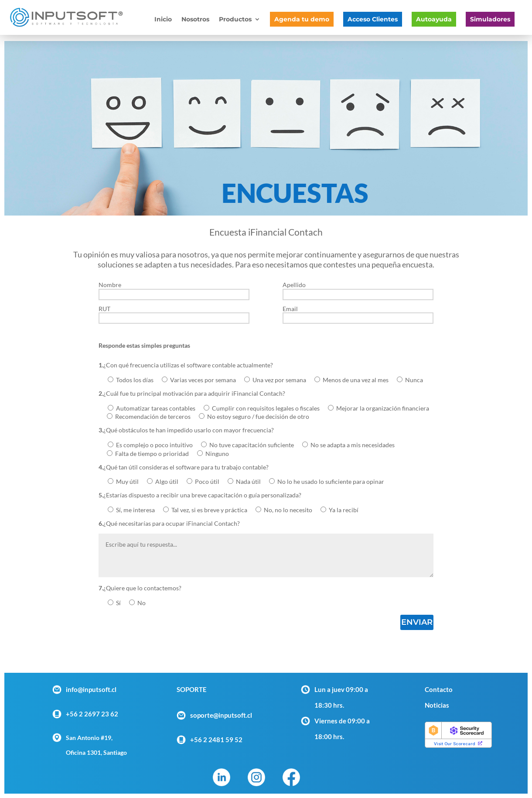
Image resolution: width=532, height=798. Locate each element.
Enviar (417, 622)
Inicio (163, 20)
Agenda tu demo (302, 19)
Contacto (439, 689)
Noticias (437, 705)
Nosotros (195, 20)
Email (358, 314)
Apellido (358, 290)
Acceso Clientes (373, 19)
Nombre (174, 290)
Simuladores (490, 19)
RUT (174, 314)
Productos (235, 20)
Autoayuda (434, 19)
